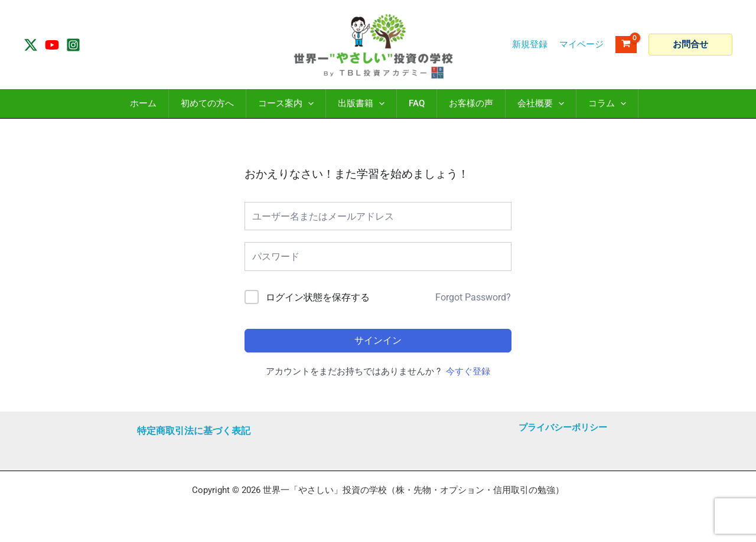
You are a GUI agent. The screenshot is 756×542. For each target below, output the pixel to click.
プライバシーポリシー (563, 427)
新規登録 (530, 44)
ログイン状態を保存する (318, 297)
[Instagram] (73, 45)
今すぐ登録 (468, 371)
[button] (690, 45)
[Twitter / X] (31, 45)
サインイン (378, 340)
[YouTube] (52, 45)
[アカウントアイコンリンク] (581, 45)
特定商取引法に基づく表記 (194, 431)
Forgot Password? (473, 297)
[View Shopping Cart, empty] (626, 45)
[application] (308, 104)
